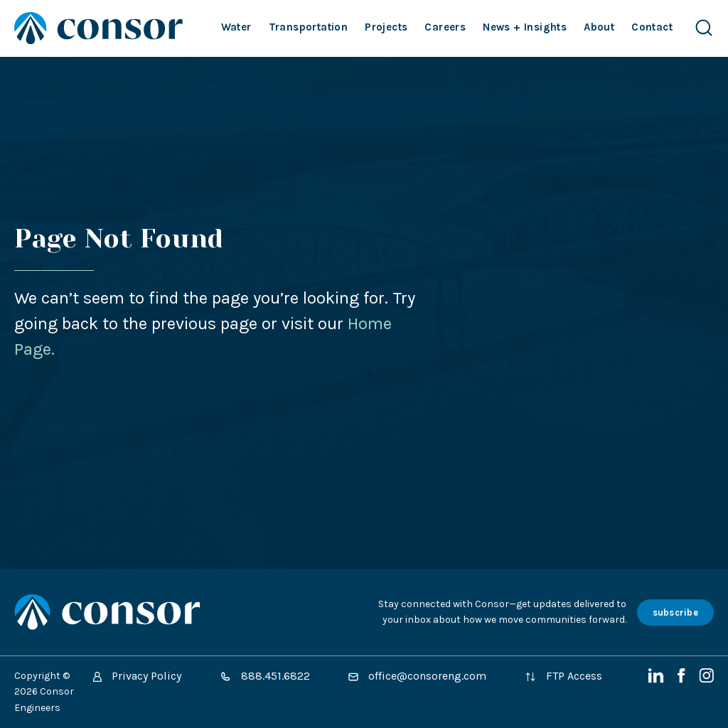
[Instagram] (706, 679)
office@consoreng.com (417, 676)
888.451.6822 (265, 676)
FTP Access (563, 676)
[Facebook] (683, 679)
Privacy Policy (137, 676)
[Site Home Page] (98, 28)
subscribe (675, 612)
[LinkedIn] (658, 679)
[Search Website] (704, 28)
